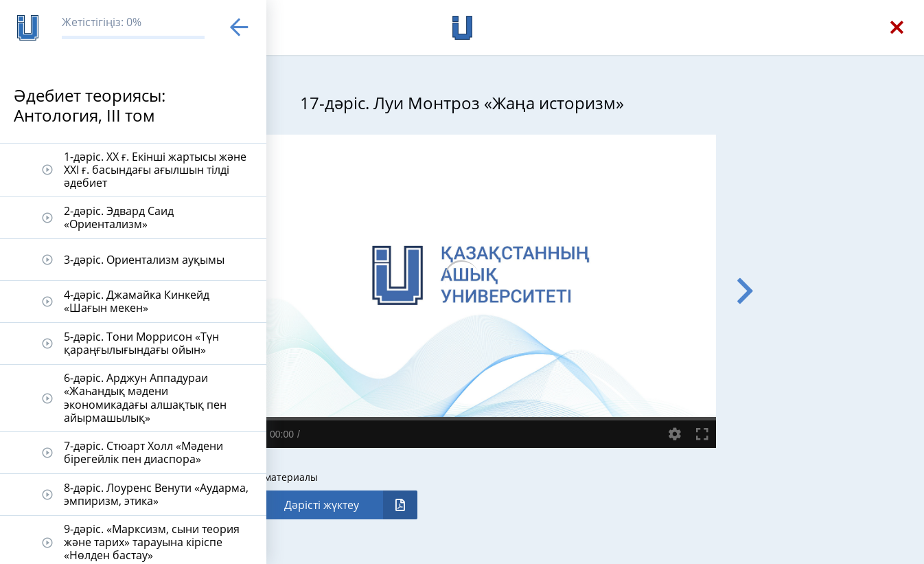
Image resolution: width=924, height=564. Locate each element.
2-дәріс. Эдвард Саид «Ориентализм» (119, 217)
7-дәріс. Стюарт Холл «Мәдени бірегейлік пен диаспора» (143, 452)
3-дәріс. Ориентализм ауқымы (144, 260)
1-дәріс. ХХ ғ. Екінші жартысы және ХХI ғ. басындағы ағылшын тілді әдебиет (155, 170)
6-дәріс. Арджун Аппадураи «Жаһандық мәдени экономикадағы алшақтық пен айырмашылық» (145, 398)
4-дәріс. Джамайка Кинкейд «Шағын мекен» (137, 301)
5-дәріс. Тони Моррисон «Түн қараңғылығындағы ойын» (141, 343)
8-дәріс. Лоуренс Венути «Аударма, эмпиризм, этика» (156, 494)
